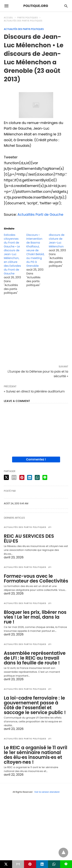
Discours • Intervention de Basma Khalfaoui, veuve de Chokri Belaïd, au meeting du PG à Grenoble (35, 250)
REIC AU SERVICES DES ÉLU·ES (29, 538)
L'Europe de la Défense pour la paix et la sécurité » (38, 374)
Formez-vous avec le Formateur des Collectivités (36, 578)
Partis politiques (28, 18)
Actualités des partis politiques (23, 21)
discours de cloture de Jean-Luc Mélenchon (57, 241)
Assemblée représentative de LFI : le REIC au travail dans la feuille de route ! (35, 658)
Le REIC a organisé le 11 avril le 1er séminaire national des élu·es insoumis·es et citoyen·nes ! (36, 755)
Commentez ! (36, 459)
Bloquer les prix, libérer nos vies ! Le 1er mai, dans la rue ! (35, 617)
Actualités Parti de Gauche (40, 214)
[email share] (14, 477)
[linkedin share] (30, 477)
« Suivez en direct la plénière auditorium (34, 391)
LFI (50, 527)
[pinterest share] (22, 477)
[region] (36, 331)
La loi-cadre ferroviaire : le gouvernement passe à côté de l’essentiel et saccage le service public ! (35, 705)
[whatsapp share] (37, 477)
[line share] (45, 477)
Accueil (8, 18)
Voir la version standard (47, 792)
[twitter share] (6, 477)
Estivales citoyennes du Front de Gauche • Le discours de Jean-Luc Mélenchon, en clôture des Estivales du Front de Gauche (12, 254)
